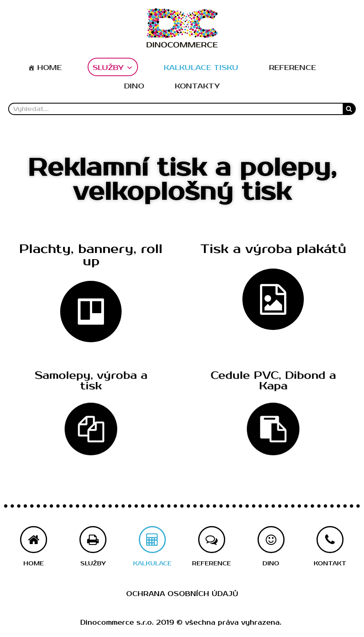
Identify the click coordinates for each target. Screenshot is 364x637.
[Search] (349, 109)
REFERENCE (293, 68)
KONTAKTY (197, 86)
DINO (134, 86)
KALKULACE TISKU (201, 68)
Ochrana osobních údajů (182, 594)
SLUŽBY (113, 68)
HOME (50, 68)
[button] (91, 256)
